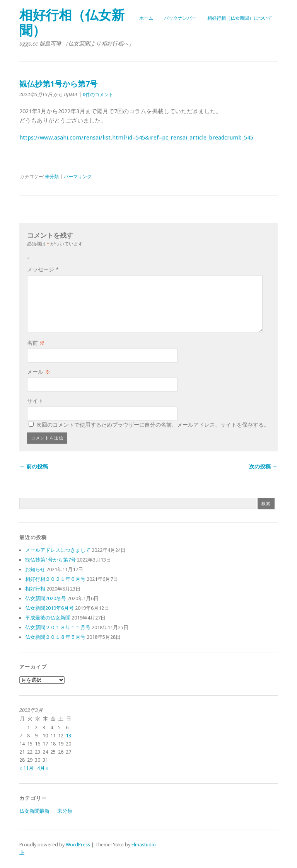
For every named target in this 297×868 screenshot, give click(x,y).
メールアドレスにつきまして (58, 550)
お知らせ (35, 569)
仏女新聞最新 (34, 811)
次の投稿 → (263, 466)
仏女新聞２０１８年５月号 (55, 637)
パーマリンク (78, 177)
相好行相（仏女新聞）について (240, 18)
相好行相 (35, 589)
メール (39, 372)
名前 (36, 343)
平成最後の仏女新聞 (48, 618)
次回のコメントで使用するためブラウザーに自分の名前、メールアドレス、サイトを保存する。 (153, 425)
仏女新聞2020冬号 (46, 598)
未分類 (52, 177)
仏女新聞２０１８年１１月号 (58, 627)
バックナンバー (180, 18)
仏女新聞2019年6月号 (49, 608)
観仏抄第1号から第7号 (50, 560)
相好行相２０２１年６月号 (55, 579)
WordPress (78, 845)
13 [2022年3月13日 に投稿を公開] (68, 736)
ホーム (146, 18)
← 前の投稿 (34, 466)
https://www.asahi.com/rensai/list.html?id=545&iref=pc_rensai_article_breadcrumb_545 (136, 138)
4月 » (43, 768)
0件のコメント (98, 95)
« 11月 (26, 768)
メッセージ (43, 269)
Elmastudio (144, 845)
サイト (35, 401)
